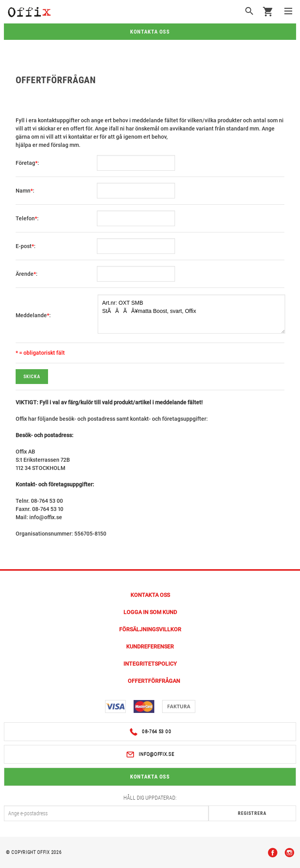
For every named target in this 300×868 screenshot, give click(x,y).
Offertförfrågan (154, 681)
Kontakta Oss (150, 595)
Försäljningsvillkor (150, 629)
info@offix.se (150, 755)
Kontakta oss (150, 32)
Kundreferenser (150, 647)
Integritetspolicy (150, 664)
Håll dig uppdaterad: (150, 798)
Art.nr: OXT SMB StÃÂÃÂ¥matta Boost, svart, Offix (191, 314)
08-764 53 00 (150, 732)
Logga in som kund (150, 612)
